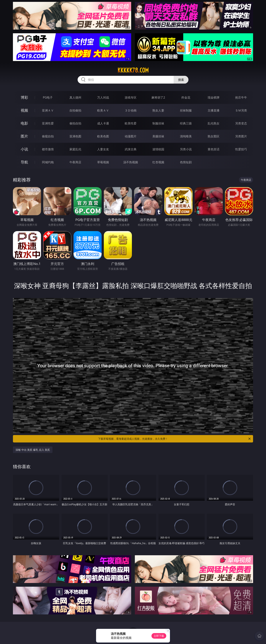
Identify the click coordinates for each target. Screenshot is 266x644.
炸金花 (186, 97)
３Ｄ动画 (131, 110)
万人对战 (103, 97)
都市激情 (48, 149)
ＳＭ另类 (241, 110)
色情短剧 (186, 162)
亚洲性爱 (48, 123)
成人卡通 (103, 123)
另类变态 (241, 123)
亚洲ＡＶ (48, 110)
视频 (24, 110)
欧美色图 (103, 136)
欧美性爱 (131, 123)
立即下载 (159, 636)
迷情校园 (158, 149)
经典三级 (186, 123)
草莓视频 (103, 162)
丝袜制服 (186, 110)
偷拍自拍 (75, 123)
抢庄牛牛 (241, 97)
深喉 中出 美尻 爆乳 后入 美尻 (33, 450)
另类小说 (186, 149)
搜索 (181, 80)
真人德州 (75, 97)
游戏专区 (131, 97)
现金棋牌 (214, 97)
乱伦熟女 (214, 123)
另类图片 (241, 136)
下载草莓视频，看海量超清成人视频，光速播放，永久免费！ (175, 439)
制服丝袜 (158, 123)
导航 (24, 162)
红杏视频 (158, 162)
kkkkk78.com (133, 70)
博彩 (24, 97)
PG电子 (48, 97)
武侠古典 (131, 149)
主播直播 (214, 110)
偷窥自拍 (48, 136)
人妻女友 (103, 149)
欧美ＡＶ (103, 110)
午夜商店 (75, 162)
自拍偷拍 (75, 110)
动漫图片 (131, 136)
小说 (24, 149)
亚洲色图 (75, 136)
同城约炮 (48, 162)
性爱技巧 (241, 149)
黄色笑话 (214, 149)
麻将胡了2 (158, 97)
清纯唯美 (186, 136)
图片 (24, 136)
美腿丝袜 (158, 136)
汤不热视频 (131, 162)
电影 (24, 123)
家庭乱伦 (75, 149)
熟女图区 (214, 136)
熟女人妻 (158, 110)
